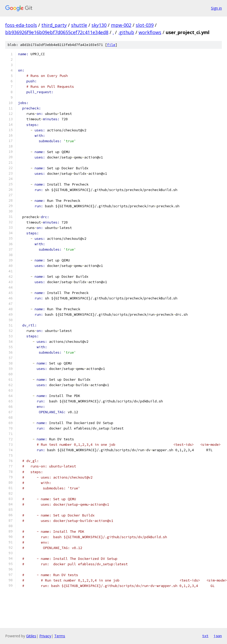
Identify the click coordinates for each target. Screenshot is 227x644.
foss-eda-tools (21, 25)
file (111, 45)
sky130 (99, 25)
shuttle (79, 25)
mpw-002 (121, 25)
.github (126, 32)
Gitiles (31, 636)
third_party (54, 25)
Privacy (45, 636)
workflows (150, 32)
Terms (60, 636)
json (218, 636)
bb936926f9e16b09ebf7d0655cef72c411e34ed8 (57, 32)
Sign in (216, 8)
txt (205, 636)
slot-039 (145, 25)
